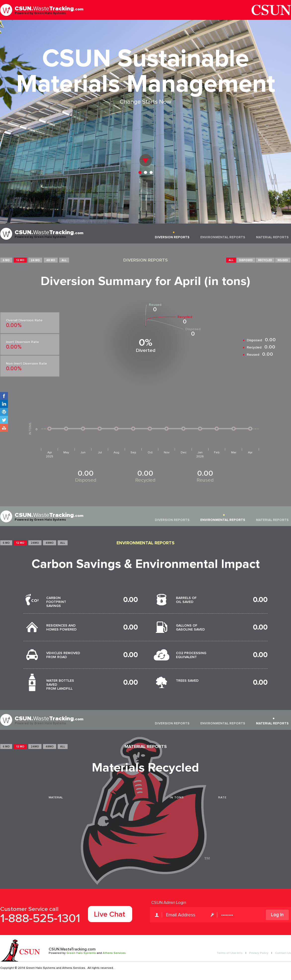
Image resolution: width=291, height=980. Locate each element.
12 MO (20, 260)
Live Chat (110, 914)
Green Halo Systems (81, 953)
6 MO (6, 260)
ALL (64, 260)
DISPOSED (246, 260)
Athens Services (114, 953)
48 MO (51, 260)
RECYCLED (265, 260)
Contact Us (283, 953)
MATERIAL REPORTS (272, 237)
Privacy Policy (259, 953)
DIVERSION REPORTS (172, 237)
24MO (35, 543)
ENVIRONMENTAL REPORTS (223, 237)
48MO (50, 543)
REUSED (283, 260)
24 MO (35, 260)
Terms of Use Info (230, 953)
